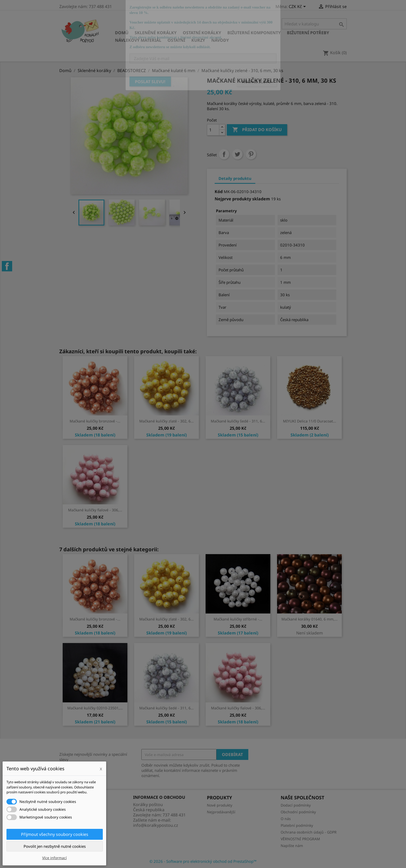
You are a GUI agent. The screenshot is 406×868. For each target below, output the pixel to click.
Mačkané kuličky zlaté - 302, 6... (166, 421)
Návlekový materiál (138, 40)
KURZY (198, 40)
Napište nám (292, 846)
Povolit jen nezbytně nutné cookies (55, 846)
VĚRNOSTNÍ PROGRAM (300, 839)
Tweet (237, 154)
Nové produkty (220, 805)
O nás (286, 819)
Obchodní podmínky (298, 812)
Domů (122, 33)
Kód (219, 192)
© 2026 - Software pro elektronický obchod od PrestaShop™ (203, 861)
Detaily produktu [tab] (235, 178)
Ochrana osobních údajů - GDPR (309, 832)
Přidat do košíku (257, 130)
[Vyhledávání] (314, 24)
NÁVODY (220, 40)
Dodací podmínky (296, 805)
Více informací (55, 858)
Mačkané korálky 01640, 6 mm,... (310, 619)
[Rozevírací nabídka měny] (298, 7)
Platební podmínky (297, 825)
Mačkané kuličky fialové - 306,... (95, 510)
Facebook (7, 266)
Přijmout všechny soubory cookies (55, 834)
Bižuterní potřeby (308, 33)
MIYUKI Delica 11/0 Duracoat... (310, 421)
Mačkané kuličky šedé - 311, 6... (238, 421)
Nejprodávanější (221, 812)
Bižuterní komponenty (254, 33)
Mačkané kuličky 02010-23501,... (95, 708)
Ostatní (176, 40)
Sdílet (224, 154)
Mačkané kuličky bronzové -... (95, 421)
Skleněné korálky (156, 33)
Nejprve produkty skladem (242, 199)
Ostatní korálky (202, 33)
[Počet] (213, 130)
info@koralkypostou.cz (156, 825)
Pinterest (251, 154)
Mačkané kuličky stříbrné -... (238, 619)
